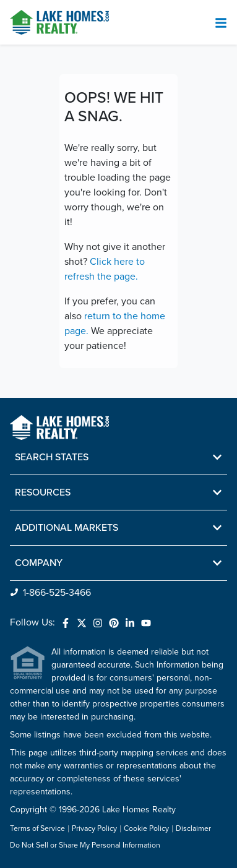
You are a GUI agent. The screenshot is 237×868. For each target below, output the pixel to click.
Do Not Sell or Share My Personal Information (85, 846)
